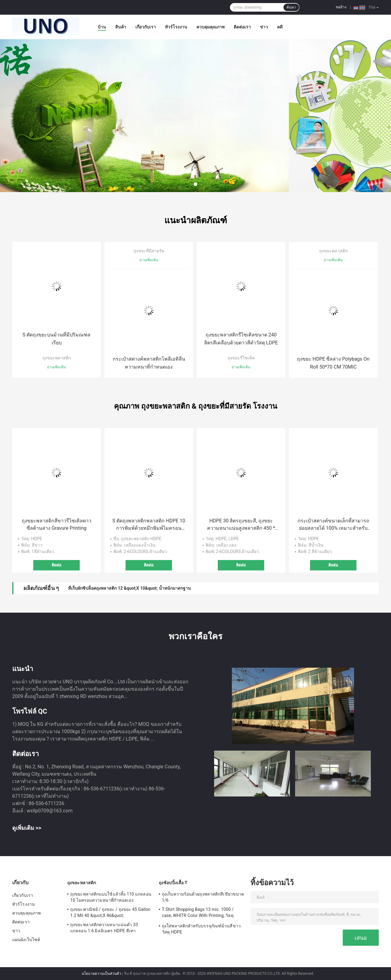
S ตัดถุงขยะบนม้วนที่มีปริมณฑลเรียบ (57, 339)
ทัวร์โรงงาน (176, 27)
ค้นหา (291, 7)
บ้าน (102, 27)
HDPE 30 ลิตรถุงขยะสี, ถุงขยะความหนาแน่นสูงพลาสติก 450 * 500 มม (241, 525)
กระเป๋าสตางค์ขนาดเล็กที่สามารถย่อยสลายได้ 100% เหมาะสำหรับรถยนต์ (333, 525)
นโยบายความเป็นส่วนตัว (101, 974)
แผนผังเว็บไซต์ (26, 940)
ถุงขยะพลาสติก (57, 358)
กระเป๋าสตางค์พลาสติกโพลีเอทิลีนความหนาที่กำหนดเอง (149, 363)
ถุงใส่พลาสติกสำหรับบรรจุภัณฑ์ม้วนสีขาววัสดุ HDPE (201, 929)
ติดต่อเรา (242, 27)
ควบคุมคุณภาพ (210, 27)
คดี (280, 27)
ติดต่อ (57, 565)
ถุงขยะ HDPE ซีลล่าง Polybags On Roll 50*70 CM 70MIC (333, 363)
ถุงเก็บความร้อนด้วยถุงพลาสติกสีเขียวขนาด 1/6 (203, 897)
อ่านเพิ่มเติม (57, 367)
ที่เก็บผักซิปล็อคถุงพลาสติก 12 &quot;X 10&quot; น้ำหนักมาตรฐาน (129, 588)
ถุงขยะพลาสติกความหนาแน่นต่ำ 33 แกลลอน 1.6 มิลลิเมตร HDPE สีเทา (104, 928)
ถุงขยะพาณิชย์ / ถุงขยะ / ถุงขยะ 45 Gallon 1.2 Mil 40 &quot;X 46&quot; (110, 912)
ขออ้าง (341, 7)
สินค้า (121, 27)
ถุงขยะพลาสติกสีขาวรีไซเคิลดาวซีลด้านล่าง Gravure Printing (57, 524)
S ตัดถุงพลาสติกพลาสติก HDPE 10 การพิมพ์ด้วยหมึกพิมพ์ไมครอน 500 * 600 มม (149, 525)
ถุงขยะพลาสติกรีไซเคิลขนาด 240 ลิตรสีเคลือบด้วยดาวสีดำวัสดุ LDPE (241, 339)
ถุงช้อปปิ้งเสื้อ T (173, 883)
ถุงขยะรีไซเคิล (241, 358)
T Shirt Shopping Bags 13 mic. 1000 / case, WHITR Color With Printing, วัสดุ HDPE (198, 913)
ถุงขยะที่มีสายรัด (149, 251)
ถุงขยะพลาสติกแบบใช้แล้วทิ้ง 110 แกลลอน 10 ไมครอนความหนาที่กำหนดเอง (111, 897)
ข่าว (264, 27)
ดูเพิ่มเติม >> (27, 828)
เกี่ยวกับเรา (146, 27)
